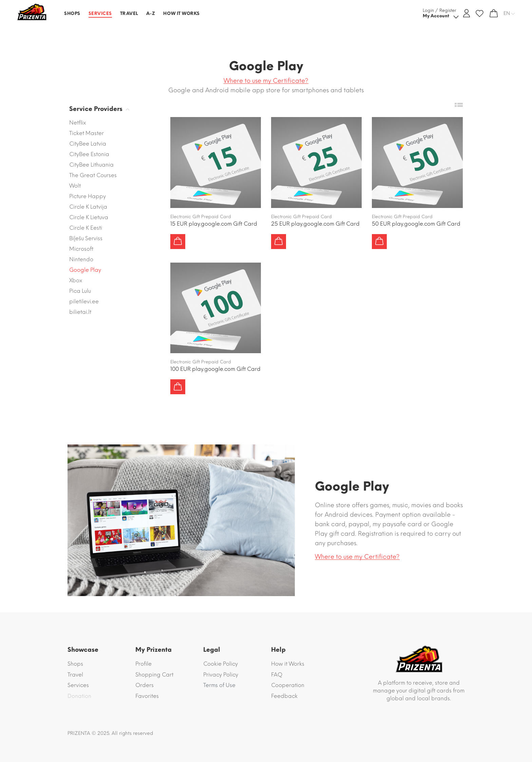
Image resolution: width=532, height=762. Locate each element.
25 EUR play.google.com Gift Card (315, 224)
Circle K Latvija (88, 207)
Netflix (78, 123)
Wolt (75, 186)
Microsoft (81, 249)
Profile (144, 664)
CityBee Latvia (88, 144)
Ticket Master (87, 133)
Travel (75, 675)
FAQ (277, 675)
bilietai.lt (80, 312)
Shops (75, 664)
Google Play (85, 270)
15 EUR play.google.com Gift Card (214, 224)
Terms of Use (219, 685)
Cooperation (288, 685)
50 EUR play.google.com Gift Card (416, 224)
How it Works (288, 664)
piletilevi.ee (84, 301)
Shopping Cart (154, 675)
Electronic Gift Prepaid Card (201, 217)
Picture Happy (88, 196)
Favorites (147, 696)
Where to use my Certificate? (266, 81)
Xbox (76, 280)
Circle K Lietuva (89, 217)
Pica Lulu (80, 291)
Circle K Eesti (86, 228)
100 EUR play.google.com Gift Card (215, 369)
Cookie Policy (221, 664)
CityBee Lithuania (91, 165)
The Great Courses (93, 175)
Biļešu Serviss (86, 238)
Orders (145, 685)
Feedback (284, 696)
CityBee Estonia (89, 154)
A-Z (151, 13)
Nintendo (81, 259)
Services (78, 685)
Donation (79, 696)
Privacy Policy (221, 675)
